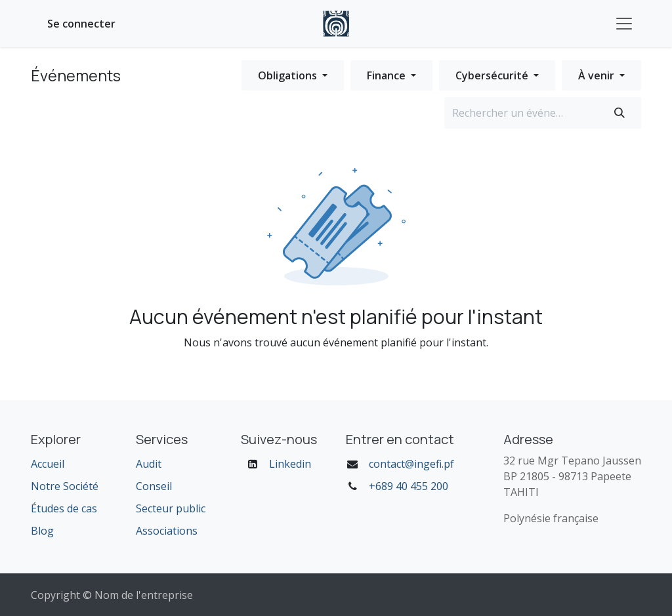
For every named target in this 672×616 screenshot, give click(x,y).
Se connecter (81, 24)
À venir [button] (598, 75)
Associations (167, 531)
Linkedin (290, 464)
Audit (149, 464)
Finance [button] (388, 75)
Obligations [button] (289, 75)
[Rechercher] (619, 113)
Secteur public (171, 508)
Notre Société (65, 486)
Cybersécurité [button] (493, 75)
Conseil (154, 486)
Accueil (48, 464)
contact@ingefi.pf (411, 464)
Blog (42, 531)
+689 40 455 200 (409, 486)
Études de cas (64, 508)
